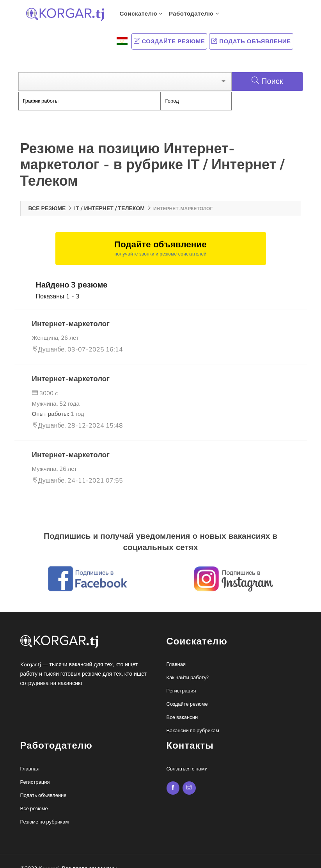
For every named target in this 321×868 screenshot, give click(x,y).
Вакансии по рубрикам (193, 720)
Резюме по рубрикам (45, 811)
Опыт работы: (58, 403)
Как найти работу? (188, 667)
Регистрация (181, 680)
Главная (176, 653)
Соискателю (141, 14)
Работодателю (194, 14)
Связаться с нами (187, 758)
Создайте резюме (169, 41)
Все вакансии (182, 706)
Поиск (267, 70)
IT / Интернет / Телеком (109, 197)
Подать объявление (251, 41)
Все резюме (47, 197)
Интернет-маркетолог (70, 312)
